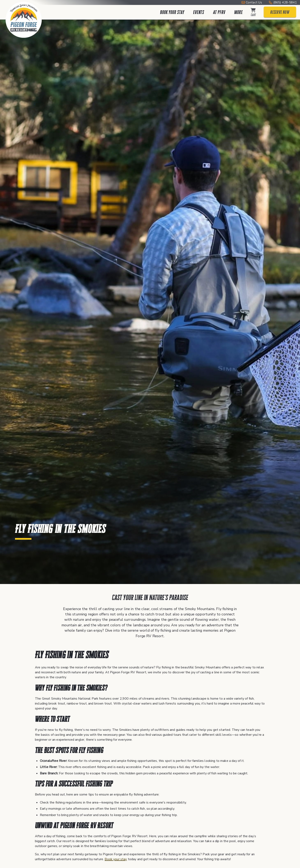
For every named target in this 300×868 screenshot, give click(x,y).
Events (199, 12)
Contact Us (254, 2)
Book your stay (116, 859)
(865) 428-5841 (285, 2)
